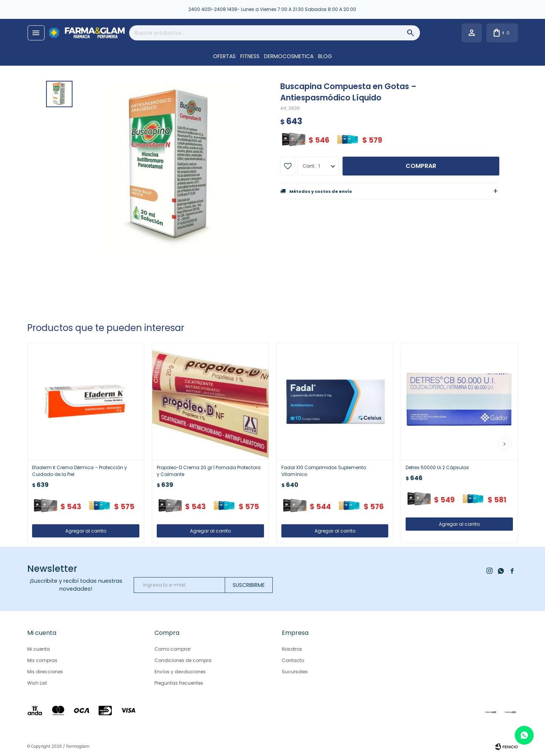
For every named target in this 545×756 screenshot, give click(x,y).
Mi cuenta (39, 649)
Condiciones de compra (183, 660)
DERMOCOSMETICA (289, 56)
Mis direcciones (45, 672)
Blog (325, 56)
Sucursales (295, 672)
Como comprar (173, 649)
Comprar (421, 166)
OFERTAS (224, 56)
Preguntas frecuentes (179, 683)
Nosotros (292, 649)
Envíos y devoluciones (180, 672)
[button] (505, 443)
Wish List (37, 683)
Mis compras (42, 660)
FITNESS (250, 56)
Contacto (293, 660)
